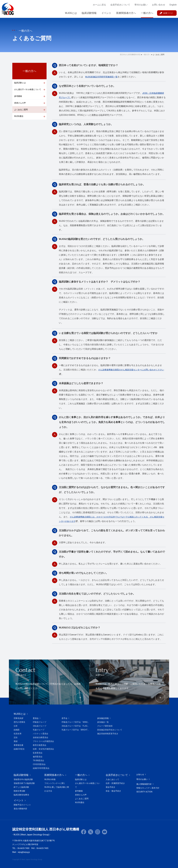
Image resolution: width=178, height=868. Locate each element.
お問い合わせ (159, 5)
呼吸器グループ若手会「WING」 (76, 722)
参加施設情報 (103, 718)
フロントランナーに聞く (55, 783)
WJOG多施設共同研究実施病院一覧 (102, 77)
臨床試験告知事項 (21, 795)
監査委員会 (38, 753)
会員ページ (168, 13)
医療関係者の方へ (126, 13)
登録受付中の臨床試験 (23, 779)
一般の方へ (147, 13)
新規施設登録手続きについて (110, 730)
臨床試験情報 (89, 13)
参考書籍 (18, 96)
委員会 (36, 718)
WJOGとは (71, 13)
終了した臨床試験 (21, 787)
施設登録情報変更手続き (108, 734)
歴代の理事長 (19, 722)
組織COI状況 (19, 749)
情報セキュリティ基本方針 (148, 788)
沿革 (16, 726)
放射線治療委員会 (41, 737)
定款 (16, 737)
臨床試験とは (20, 83)
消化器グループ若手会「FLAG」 (75, 726)
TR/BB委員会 (38, 760)
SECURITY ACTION (144, 792)
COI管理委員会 (39, 764)
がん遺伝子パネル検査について (28, 90)
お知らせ (140, 774)
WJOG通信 (19, 117)
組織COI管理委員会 (41, 768)
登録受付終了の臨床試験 (24, 783)
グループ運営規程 (105, 726)
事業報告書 (18, 745)
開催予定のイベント (22, 805)
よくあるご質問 (21, 110)
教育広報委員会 (40, 745)
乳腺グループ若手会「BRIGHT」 (76, 730)
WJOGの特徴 (50, 779)
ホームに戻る (99, 5)
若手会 (64, 718)
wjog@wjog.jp (24, 852)
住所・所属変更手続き (115, 783)
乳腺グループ (39, 730)
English (173, 5)
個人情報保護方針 (144, 784)
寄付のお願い (141, 5)
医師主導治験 (19, 791)
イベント (106, 13)
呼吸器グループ (40, 722)
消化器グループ (40, 726)
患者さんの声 (20, 103)
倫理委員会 (38, 757)
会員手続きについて (120, 5)
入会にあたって (112, 779)
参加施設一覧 (103, 722)
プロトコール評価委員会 (43, 741)
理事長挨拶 (18, 718)
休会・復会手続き (113, 791)
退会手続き (110, 787)
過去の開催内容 (20, 809)
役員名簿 (18, 734)
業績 (16, 741)
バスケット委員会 (41, 734)
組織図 (17, 730)
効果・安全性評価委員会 (43, 749)
